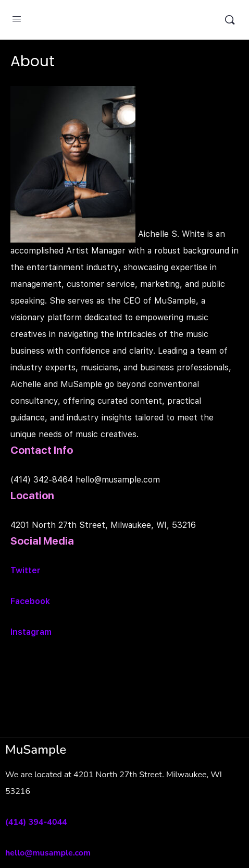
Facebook (30, 601)
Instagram (31, 632)
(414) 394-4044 (36, 822)
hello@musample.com (48, 853)
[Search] (230, 20)
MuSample (123, 20)
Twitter (26, 570)
